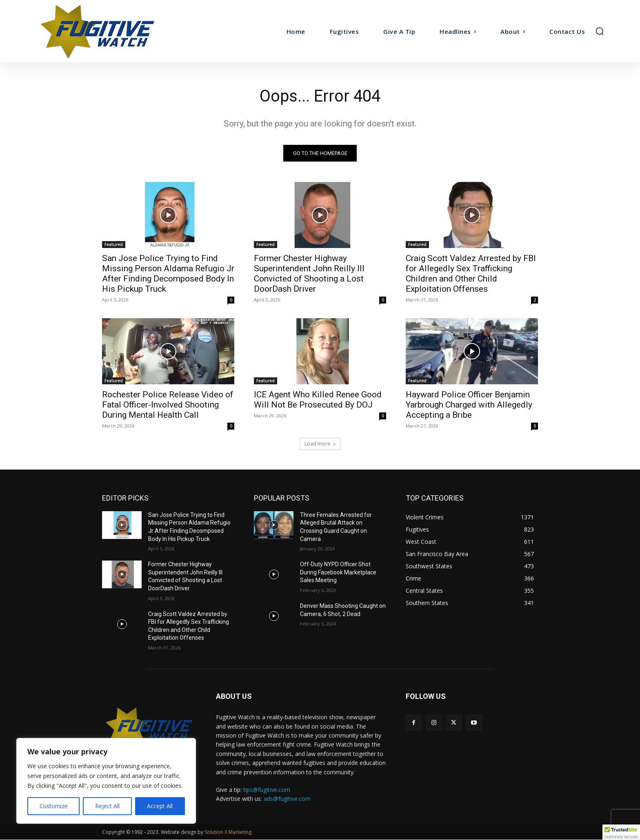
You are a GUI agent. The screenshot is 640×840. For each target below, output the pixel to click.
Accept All (160, 806)
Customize (54, 806)
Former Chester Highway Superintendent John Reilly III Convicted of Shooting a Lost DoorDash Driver (309, 274)
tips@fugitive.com (267, 790)
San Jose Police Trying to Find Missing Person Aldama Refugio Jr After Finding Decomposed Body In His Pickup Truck (168, 274)
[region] (106, 781)
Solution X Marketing (228, 832)
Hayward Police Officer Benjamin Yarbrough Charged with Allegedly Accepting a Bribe (469, 405)
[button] (600, 31)
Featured (114, 244)
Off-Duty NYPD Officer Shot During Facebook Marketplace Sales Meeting (338, 573)
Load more (320, 444)
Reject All (107, 806)
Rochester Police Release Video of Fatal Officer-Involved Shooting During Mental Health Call (168, 405)
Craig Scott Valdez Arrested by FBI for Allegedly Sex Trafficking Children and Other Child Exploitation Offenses (471, 274)
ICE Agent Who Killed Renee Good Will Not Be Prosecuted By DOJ (318, 400)
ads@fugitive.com (287, 799)
